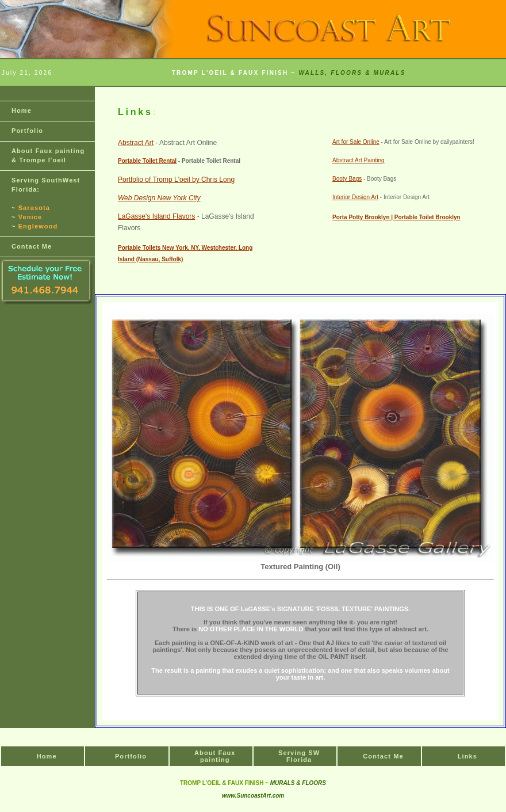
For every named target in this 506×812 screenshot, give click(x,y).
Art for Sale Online (356, 142)
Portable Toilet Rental (147, 161)
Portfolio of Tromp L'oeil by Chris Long (176, 180)
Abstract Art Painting (359, 160)
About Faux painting (215, 756)
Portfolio (27, 131)
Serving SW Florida (299, 756)
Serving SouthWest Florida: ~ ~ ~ (46, 203)
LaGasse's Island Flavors (156, 216)
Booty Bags (347, 179)
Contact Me (32, 246)
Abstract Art (136, 143)
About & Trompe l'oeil (48, 155)
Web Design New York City (159, 198)
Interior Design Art (355, 197)
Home (22, 110)
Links (467, 756)
